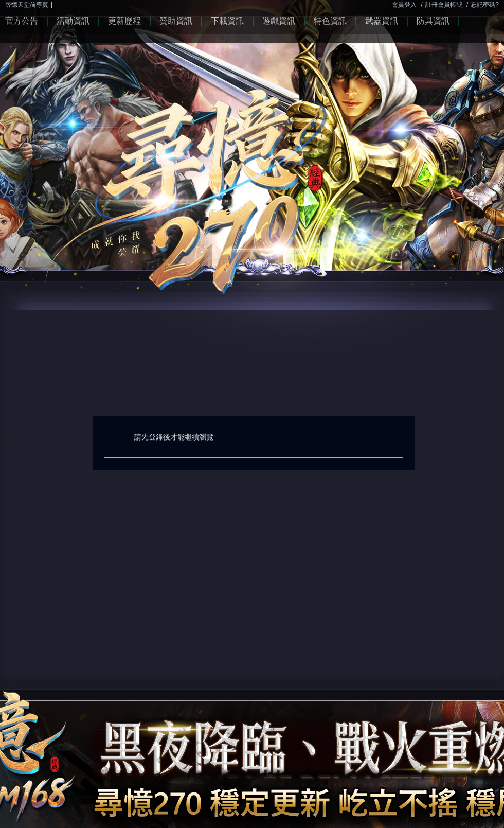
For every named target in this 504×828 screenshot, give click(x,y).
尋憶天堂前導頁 (27, 5)
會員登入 (404, 5)
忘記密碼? (485, 5)
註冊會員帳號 (444, 5)
